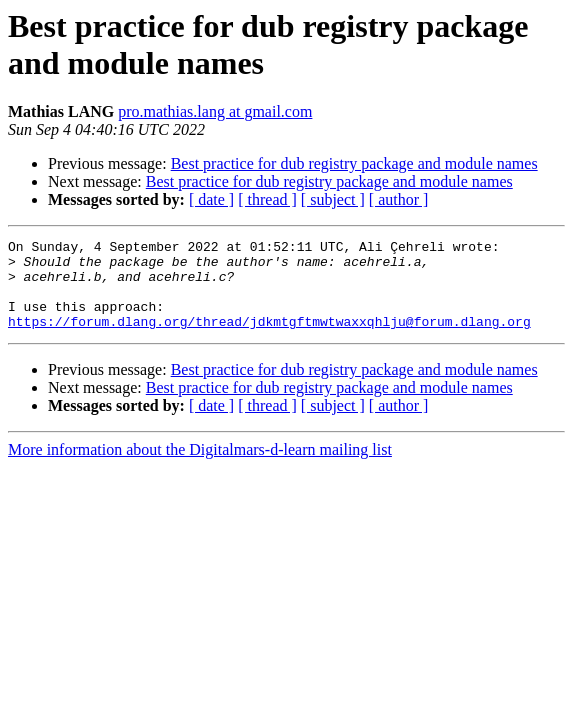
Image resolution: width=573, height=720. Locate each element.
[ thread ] (267, 199)
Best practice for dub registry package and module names (354, 163)
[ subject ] (333, 199)
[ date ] (211, 199)
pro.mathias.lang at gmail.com (215, 111)
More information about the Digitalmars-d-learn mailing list (200, 467)
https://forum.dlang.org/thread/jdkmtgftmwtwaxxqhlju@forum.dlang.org (269, 339)
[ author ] (399, 199)
